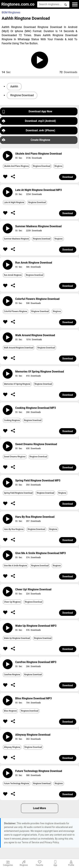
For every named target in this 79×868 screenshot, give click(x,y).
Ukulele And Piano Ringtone (16, 166)
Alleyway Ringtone (12, 747)
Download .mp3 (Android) (29, 121)
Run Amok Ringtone (13, 275)
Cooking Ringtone (12, 420)
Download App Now (27, 112)
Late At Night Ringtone (14, 202)
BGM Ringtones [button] (11, 12)
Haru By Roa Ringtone (14, 529)
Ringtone (58, 166)
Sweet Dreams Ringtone (15, 457)
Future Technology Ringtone (16, 783)
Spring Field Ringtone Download (18, 493)
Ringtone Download (22, 95)
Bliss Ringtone (10, 711)
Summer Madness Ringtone (16, 239)
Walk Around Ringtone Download (19, 348)
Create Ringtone (26, 140)
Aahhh (14, 86)
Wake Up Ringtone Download (17, 638)
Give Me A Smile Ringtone (15, 566)
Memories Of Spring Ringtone (17, 384)
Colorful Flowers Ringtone (16, 311)
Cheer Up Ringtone (12, 602)
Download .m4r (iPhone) (29, 131)
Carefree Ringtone (12, 675)
